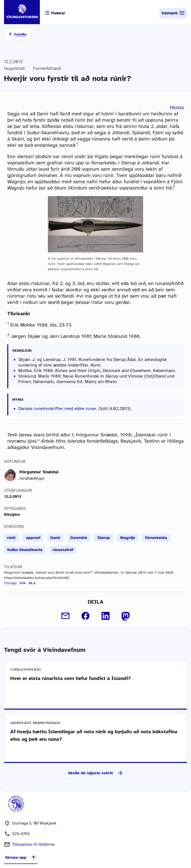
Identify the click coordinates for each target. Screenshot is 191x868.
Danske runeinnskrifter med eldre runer (57, 408)
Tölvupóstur (33, 844)
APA (23, 583)
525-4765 (21, 834)
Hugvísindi (14, 68)
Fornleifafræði (47, 68)
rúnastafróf (63, 550)
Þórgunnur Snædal (39, 472)
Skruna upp (21, 857)
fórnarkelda (156, 538)
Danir (55, 538)
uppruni (33, 538)
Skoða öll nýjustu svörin (95, 773)
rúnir (11, 538)
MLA (32, 583)
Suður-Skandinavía (25, 550)
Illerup (104, 538)
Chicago (10, 583)
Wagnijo (128, 538)
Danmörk (79, 538)
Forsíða (20, 34)
